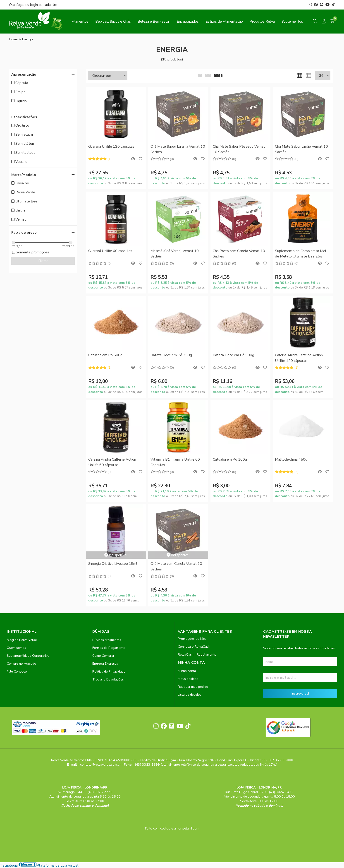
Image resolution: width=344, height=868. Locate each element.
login (34, 5)
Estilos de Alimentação (224, 22)
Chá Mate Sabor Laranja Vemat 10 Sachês (178, 149)
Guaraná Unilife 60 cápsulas (110, 251)
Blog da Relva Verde (22, 640)
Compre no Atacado (21, 664)
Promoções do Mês (192, 639)
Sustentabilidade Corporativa (28, 656)
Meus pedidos (188, 679)
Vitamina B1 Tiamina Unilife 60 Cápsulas (175, 462)
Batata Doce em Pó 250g (171, 355)
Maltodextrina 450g (291, 459)
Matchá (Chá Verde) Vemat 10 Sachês (175, 254)
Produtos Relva (262, 22)
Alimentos (80, 22)
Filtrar (43, 261)
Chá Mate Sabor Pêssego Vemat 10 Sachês (239, 149)
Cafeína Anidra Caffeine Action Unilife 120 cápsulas (299, 358)
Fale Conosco (17, 671)
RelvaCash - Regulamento (197, 654)
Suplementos (292, 22)
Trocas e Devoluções (108, 679)
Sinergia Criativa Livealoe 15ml (113, 564)
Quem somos (16, 648)
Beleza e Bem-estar (154, 22)
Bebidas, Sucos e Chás (113, 22)
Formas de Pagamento (109, 648)
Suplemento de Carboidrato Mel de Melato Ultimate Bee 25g (301, 254)
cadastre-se (53, 5)
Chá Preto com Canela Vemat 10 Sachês (239, 254)
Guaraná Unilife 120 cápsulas (111, 147)
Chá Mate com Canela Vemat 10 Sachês (176, 566)
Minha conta (187, 671)
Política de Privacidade (109, 671)
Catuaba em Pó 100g (230, 459)
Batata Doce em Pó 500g (233, 355)
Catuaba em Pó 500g (105, 355)
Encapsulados (188, 22)
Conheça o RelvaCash (194, 647)
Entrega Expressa (105, 664)
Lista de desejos (190, 695)
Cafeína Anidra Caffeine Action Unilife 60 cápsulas (112, 462)
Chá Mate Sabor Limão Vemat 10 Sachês (301, 149)
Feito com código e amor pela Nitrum (172, 828)
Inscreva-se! (300, 693)
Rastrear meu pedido (193, 687)
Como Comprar (103, 656)
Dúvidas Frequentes (107, 640)
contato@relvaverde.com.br (101, 765)
